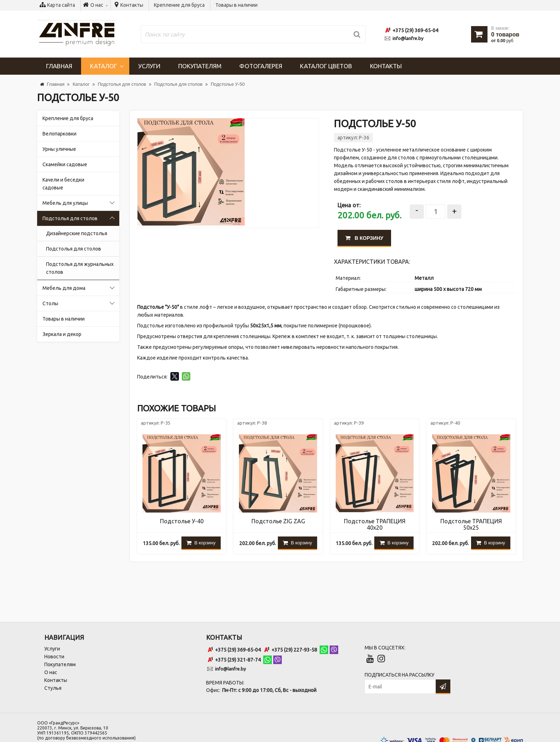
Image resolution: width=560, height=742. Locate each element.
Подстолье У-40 (182, 521)
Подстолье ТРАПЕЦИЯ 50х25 (471, 524)
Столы (50, 303)
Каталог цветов (326, 66)
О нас (51, 672)
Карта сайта (61, 5)
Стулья (53, 688)
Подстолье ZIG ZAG (278, 521)
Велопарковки (59, 134)
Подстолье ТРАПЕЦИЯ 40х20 (375, 524)
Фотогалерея (261, 66)
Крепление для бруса (179, 5)
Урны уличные (59, 149)
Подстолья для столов (70, 218)
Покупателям (200, 66)
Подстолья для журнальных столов (80, 268)
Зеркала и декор (62, 334)
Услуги (149, 66)
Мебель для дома (64, 288)
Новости (54, 657)
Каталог (103, 66)
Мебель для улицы (65, 203)
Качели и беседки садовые (63, 184)
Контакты (132, 5)
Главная (59, 66)
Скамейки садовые (65, 164)
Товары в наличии (236, 5)
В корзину (364, 238)
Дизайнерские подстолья (77, 233)
